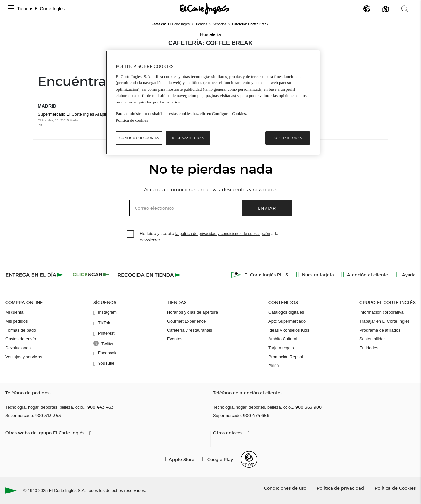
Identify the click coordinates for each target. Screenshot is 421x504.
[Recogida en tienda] (149, 275)
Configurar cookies (139, 138)
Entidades (369, 348)
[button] (11, 9)
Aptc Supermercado (287, 321)
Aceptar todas (288, 138)
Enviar (267, 208)
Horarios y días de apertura (193, 312)
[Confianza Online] (249, 459)
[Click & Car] (91, 275)
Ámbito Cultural (283, 339)
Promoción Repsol (286, 357)
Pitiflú (273, 366)
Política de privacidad (340, 488)
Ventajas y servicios (24, 357)
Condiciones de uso (285, 488)
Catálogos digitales (286, 312)
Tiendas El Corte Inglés (41, 9)
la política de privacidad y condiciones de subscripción (223, 234)
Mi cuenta (14, 312)
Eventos (175, 339)
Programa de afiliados (380, 330)
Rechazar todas (188, 138)
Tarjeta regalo (281, 348)
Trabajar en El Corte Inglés (384, 321)
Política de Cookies (395, 488)
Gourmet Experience (186, 321)
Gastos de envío (21, 339)
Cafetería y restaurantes (190, 330)
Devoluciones (18, 348)
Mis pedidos (16, 321)
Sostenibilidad (373, 339)
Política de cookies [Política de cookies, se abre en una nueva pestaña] (132, 120)
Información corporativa (382, 312)
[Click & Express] (35, 275)
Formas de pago (21, 330)
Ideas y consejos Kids (289, 330)
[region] (213, 103)
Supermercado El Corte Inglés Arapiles (79, 120)
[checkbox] (131, 234)
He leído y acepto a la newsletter (209, 236)
